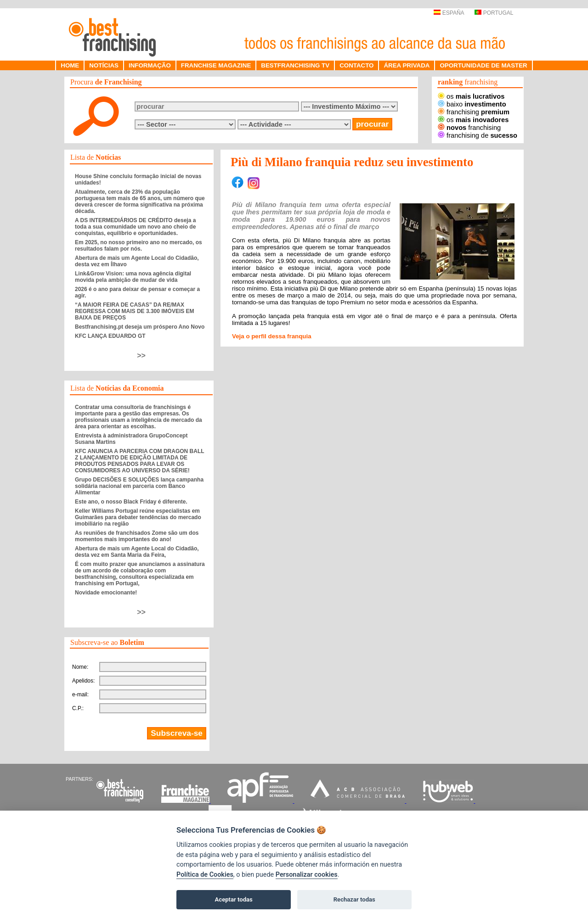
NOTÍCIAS (104, 65)
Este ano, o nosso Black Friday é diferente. (131, 502)
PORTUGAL (494, 13)
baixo (472, 104)
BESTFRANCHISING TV (295, 65)
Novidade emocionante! (106, 593)
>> (141, 356)
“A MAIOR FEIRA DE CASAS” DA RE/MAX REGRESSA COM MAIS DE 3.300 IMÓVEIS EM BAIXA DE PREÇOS (135, 311)
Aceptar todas (234, 899)
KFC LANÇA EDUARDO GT (110, 336)
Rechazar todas (354, 899)
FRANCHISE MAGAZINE (216, 65)
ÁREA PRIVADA (407, 65)
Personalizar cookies (307, 875)
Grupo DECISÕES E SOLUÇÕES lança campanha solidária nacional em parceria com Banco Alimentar (139, 486)
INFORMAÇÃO (150, 65)
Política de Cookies (205, 875)
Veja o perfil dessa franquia (272, 336)
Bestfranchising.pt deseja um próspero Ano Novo (140, 327)
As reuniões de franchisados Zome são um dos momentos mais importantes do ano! (137, 536)
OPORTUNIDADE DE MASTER (483, 65)
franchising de (478, 135)
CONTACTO (356, 65)
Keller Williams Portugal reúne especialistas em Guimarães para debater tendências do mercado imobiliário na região (138, 517)
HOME (70, 65)
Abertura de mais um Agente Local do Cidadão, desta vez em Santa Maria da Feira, (137, 552)
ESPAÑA (449, 13)
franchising (474, 112)
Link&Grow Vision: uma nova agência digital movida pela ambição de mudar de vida (133, 277)
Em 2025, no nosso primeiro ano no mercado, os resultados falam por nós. (139, 246)
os (471, 96)
